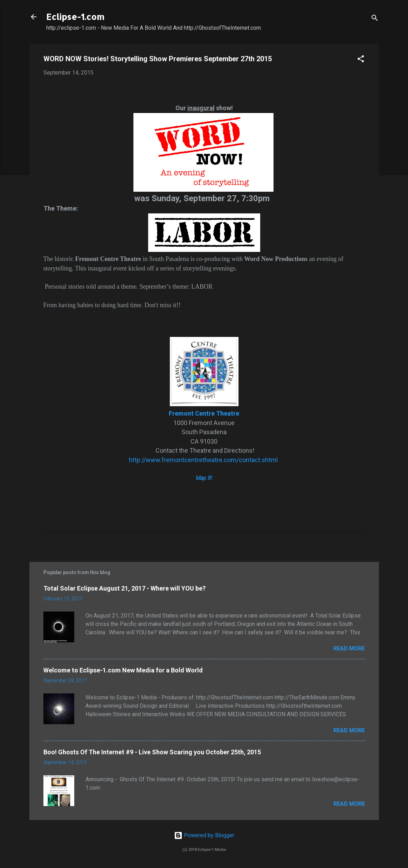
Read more (349, 648)
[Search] (375, 19)
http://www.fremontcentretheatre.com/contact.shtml (204, 460)
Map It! (204, 478)
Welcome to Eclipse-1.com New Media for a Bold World (123, 670)
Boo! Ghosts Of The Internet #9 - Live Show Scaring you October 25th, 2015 (152, 752)
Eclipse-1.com (75, 17)
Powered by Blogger (204, 835)
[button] (361, 60)
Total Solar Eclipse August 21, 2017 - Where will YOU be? (125, 588)
